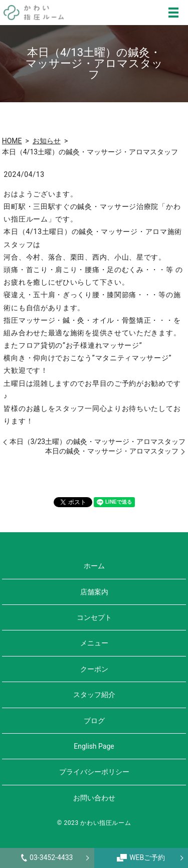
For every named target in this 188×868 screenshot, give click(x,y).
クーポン (94, 669)
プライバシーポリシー (94, 772)
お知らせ (47, 141)
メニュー (94, 643)
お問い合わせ (94, 798)
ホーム (94, 566)
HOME (12, 141)
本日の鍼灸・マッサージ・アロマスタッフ (112, 451)
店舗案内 (94, 592)
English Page (94, 746)
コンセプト (94, 617)
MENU (173, 13)
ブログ (94, 721)
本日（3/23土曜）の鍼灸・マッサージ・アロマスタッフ (98, 442)
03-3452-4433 (47, 857)
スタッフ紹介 (94, 695)
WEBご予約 (141, 857)
